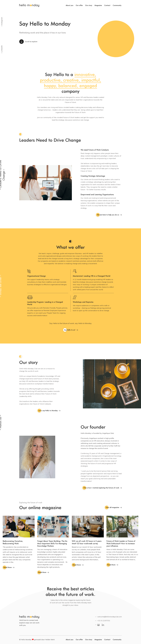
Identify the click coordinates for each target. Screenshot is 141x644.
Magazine (98, 5)
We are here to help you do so (109, 215)
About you (70, 5)
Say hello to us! (71, 330)
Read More (9, 567)
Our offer (79, 5)
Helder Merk (50, 640)
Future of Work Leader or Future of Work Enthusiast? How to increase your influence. (121, 544)
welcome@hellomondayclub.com (110, 617)
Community (117, 5)
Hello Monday (29, 5)
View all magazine (114, 507)
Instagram (2, 21)
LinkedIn (2, 49)
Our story (89, 5)
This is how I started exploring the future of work (103, 488)
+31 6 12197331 (104, 621)
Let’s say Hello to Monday (49, 411)
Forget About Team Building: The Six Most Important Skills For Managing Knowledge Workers (52, 544)
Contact (107, 5)
